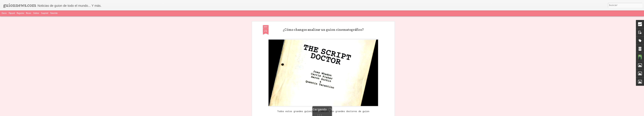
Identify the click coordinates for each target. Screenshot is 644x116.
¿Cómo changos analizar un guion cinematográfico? (323, 30)
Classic (4, 13)
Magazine (20, 13)
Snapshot (45, 13)
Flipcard (12, 13)
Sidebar (36, 13)
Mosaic (29, 13)
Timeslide (54, 13)
